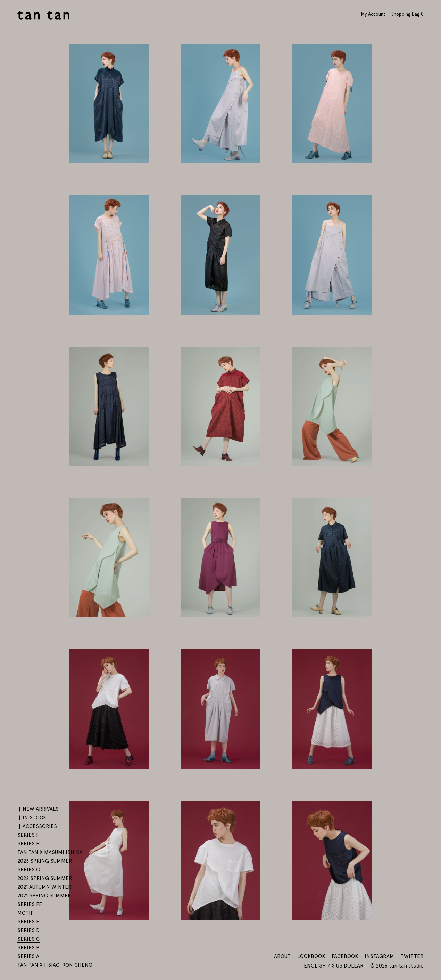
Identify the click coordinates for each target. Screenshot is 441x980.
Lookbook (311, 956)
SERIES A (28, 956)
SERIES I (28, 835)
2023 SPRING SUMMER (45, 861)
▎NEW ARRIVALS (38, 809)
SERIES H (29, 844)
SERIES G (29, 870)
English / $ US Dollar (334, 966)
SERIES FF (30, 904)
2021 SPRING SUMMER (44, 896)
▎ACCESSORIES (37, 826)
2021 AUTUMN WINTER (44, 887)
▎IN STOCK (32, 818)
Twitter (412, 956)
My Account (373, 14)
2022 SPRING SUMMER (45, 878)
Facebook (345, 956)
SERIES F (28, 922)
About (282, 956)
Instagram (379, 956)
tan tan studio (43, 15)
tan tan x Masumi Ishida (50, 852)
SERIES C (28, 939)
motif (25, 913)
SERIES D (28, 930)
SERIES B (28, 948)
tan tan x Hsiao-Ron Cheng (55, 965)
